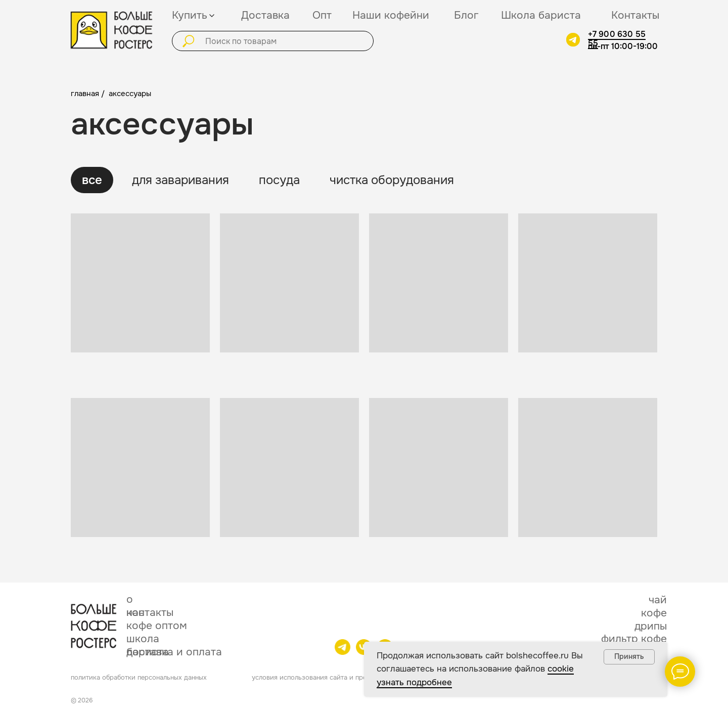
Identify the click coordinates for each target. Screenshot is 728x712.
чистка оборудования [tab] (392, 180)
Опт (322, 15)
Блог (466, 15)
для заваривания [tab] (180, 180)
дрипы (651, 626)
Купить (190, 15)
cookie (561, 669)
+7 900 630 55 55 (617, 39)
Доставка (265, 15)
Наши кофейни (391, 15)
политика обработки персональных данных (139, 677)
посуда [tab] (279, 180)
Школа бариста (541, 15)
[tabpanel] (364, 394)
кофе (654, 613)
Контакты (635, 15)
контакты (150, 612)
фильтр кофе (634, 639)
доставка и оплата (174, 652)
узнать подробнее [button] (414, 682)
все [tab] (92, 180)
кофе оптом (157, 626)
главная (85, 94)
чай (658, 600)
